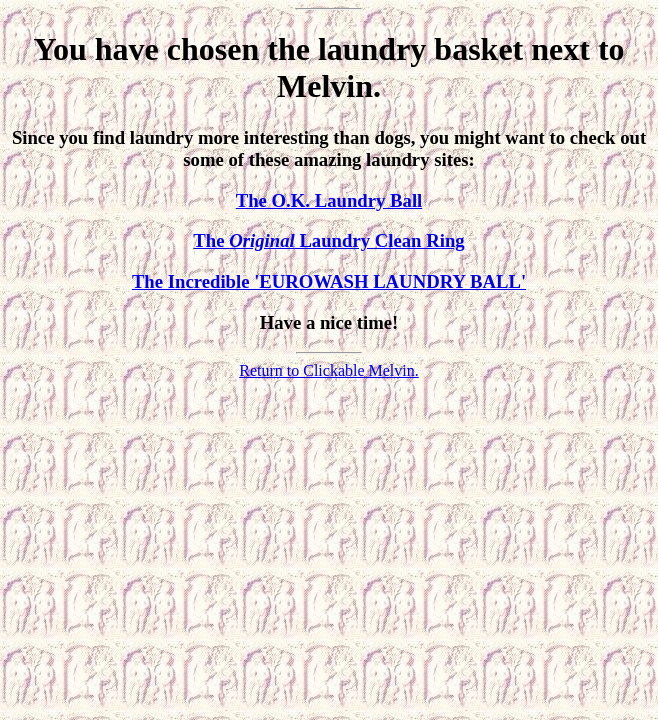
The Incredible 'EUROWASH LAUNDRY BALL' (329, 281)
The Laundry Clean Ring (328, 240)
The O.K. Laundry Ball (329, 200)
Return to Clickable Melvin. (329, 370)
